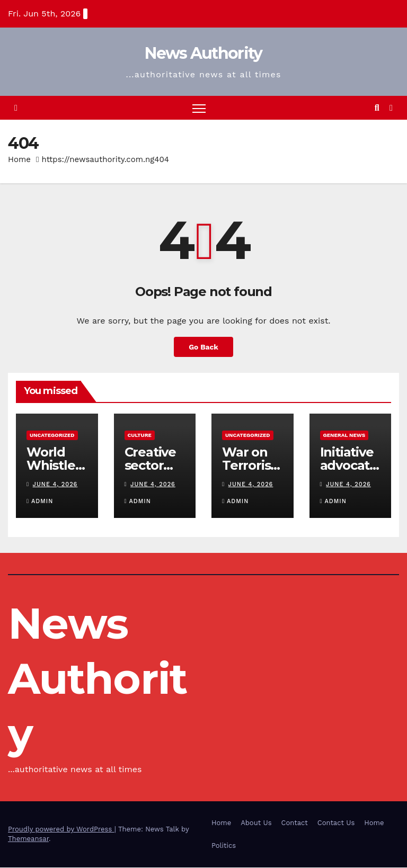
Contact (295, 823)
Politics (224, 845)
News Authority (203, 53)
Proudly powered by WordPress (61, 830)
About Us (256, 823)
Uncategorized (52, 435)
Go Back (203, 347)
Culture (140, 435)
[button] (377, 108)
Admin (40, 501)
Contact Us (336, 823)
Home (19, 159)
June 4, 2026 (55, 484)
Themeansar (28, 839)
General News (344, 435)
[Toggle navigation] (199, 108)
